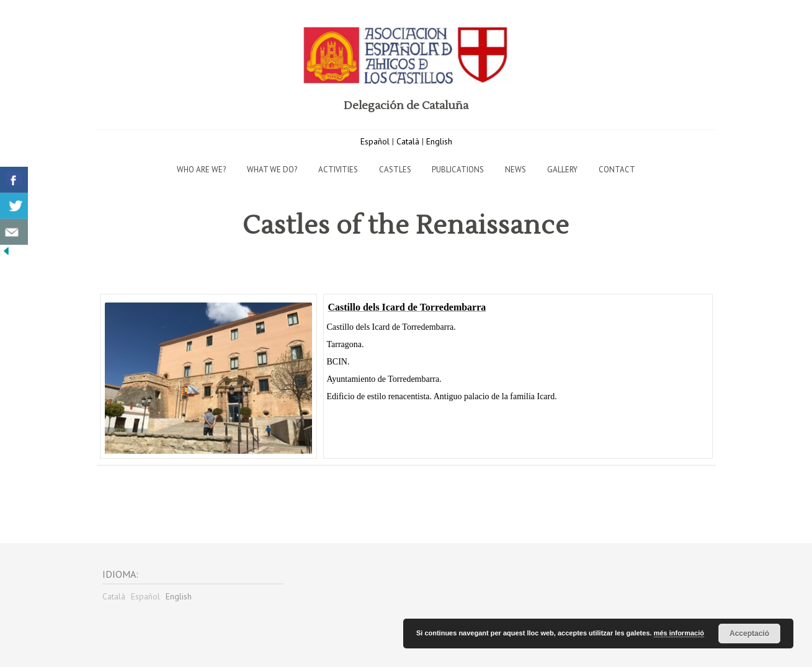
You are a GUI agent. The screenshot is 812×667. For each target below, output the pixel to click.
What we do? (272, 170)
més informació (679, 633)
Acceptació (749, 634)
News (515, 170)
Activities (338, 170)
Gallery (562, 170)
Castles (395, 170)
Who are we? (201, 170)
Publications (458, 170)
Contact (617, 170)
